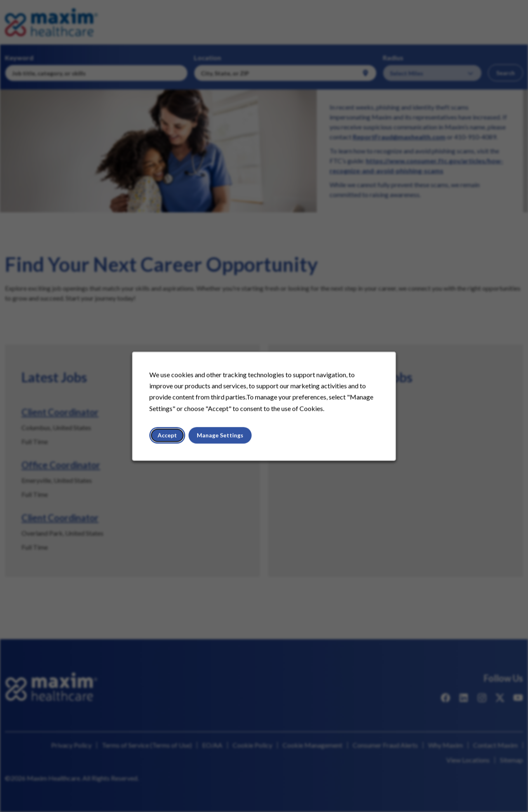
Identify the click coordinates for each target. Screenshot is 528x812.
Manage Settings (221, 436)
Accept (168, 436)
